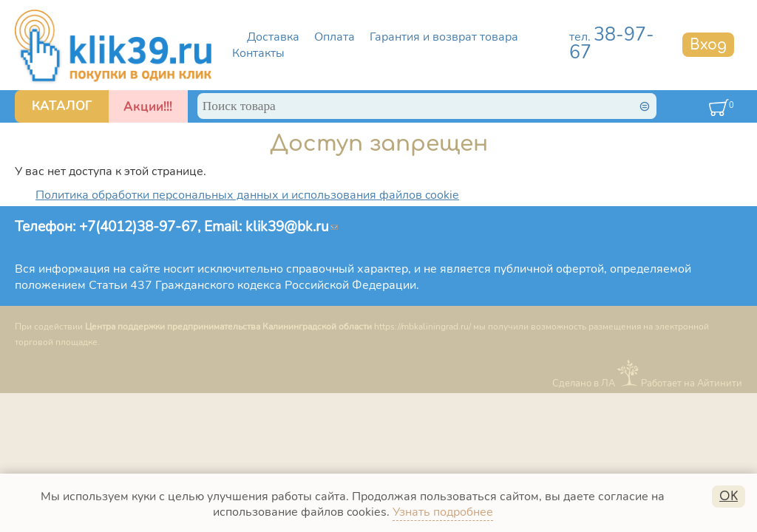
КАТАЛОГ (62, 106)
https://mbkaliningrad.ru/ (422, 327)
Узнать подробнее (443, 512)
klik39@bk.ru (292, 227)
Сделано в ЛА (584, 383)
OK (729, 497)
